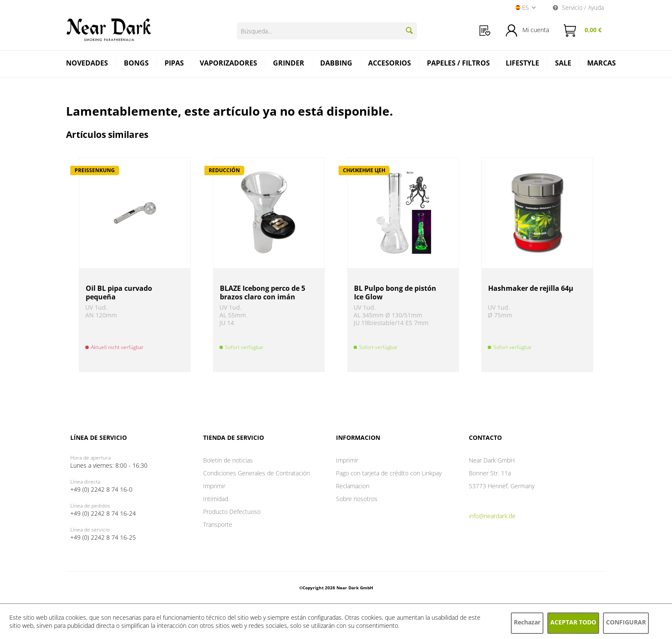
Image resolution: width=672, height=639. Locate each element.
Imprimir (214, 486)
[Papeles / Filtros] (459, 64)
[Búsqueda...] (327, 31)
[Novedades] (87, 64)
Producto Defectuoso (232, 512)
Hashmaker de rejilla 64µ (531, 288)
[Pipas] (174, 64)
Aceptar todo (573, 622)
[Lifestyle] (523, 64)
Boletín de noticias (228, 460)
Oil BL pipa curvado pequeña (119, 293)
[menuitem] (485, 31)
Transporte (218, 524)
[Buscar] (409, 30)
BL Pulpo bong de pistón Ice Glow (395, 293)
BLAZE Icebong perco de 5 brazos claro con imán (262, 293)
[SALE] (563, 64)
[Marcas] (601, 64)
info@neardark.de (492, 516)
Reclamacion (353, 486)
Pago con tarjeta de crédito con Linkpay (389, 473)
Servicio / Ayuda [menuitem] (578, 7)
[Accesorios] (390, 64)
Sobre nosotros (357, 499)
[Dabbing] (336, 64)
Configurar (626, 622)
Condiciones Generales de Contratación (256, 473)
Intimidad (216, 499)
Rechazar (527, 622)
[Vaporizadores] (229, 64)
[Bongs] (136, 64)
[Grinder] (289, 64)
